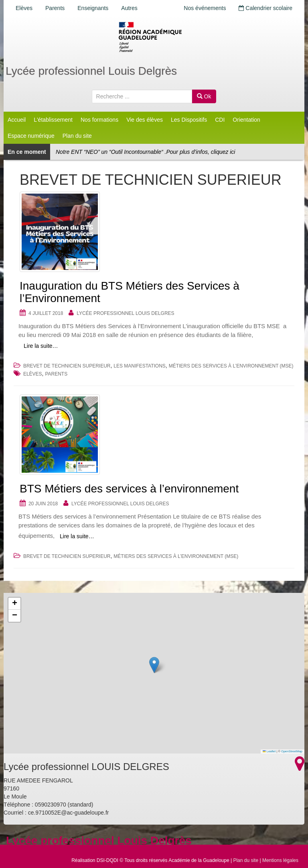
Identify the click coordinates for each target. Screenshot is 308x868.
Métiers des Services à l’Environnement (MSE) (231, 366)
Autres (129, 8)
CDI (220, 120)
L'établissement (53, 120)
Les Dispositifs (189, 120)
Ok (204, 96)
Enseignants (93, 8)
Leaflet (269, 751)
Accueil (17, 120)
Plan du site (77, 136)
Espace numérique (31, 136)
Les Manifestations (140, 366)
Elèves (24, 8)
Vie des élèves (145, 120)
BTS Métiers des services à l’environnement (129, 489)
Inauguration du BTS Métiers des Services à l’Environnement (130, 292)
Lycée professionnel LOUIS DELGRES (125, 313)
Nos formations (99, 120)
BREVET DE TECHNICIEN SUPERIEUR (67, 366)
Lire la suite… (41, 346)
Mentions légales (280, 860)
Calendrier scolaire (265, 8)
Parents (55, 8)
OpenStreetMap (292, 751)
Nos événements (205, 8)
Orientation (246, 120)
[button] (154, 665)
